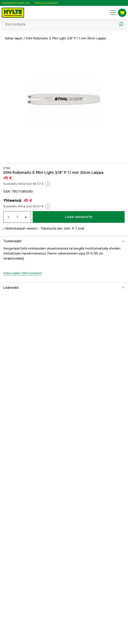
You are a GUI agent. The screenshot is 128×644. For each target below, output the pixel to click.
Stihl (7, 168)
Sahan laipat (14, 38)
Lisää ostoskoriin (79, 217)
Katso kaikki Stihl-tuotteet (23, 273)
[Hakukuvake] (121, 24)
